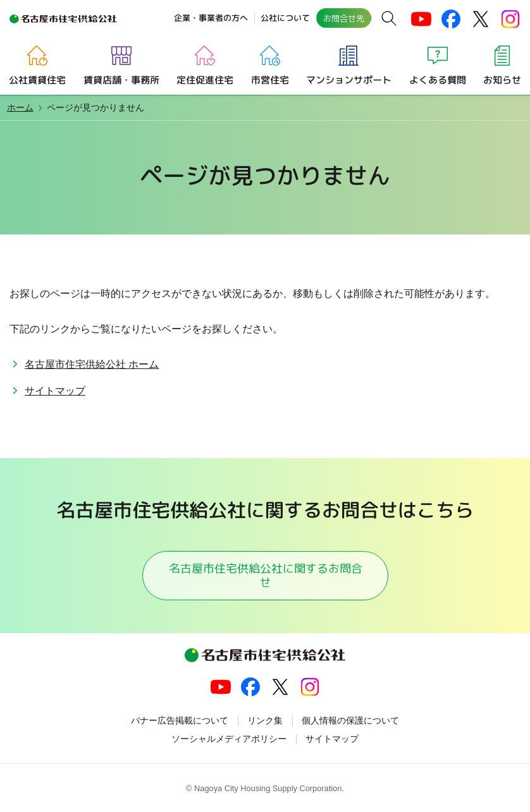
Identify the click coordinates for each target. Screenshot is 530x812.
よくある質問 (438, 79)
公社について (285, 18)
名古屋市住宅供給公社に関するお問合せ (265, 575)
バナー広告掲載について (180, 720)
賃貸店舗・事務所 (121, 79)
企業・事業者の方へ (211, 18)
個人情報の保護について (350, 720)
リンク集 (265, 720)
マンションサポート (349, 79)
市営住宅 (269, 79)
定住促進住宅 (205, 79)
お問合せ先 (344, 18)
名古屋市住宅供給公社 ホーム (92, 364)
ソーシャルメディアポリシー (229, 739)
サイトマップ (55, 391)
